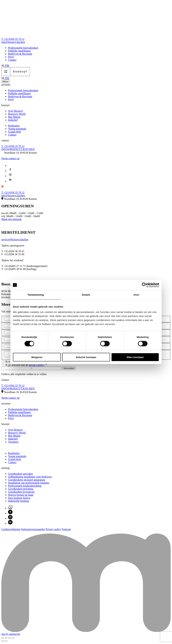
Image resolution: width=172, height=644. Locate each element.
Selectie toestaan (86, 357)
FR (7, 66)
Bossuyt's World (17, 114)
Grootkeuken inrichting (21, 490)
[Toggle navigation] (5, 82)
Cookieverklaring (11, 530)
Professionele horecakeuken (23, 48)
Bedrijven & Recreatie (20, 54)
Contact (12, 60)
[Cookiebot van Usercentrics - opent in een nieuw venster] (144, 285)
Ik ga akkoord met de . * (26, 366)
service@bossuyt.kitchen (15, 239)
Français (67, 530)
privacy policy (37, 366)
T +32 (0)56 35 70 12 (13, 39)
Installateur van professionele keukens (29, 484)
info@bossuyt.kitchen (13, 42)
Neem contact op (10, 158)
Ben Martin (14, 117)
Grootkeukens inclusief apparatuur (27, 481)
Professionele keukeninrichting (25, 487)
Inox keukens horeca (19, 499)
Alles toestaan (135, 357)
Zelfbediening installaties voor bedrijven (30, 478)
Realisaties (14, 126)
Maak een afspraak (12, 219)
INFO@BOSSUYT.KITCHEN (18, 149)
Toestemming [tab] (36, 295)
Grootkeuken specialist (20, 475)
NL (3, 66)
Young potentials (17, 129)
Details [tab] (86, 295)
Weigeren (37, 357)
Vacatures (13, 443)
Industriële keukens (19, 502)
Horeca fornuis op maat (21, 496)
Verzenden (69, 369)
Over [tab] (136, 295)
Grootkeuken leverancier (21, 493)
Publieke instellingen (19, 51)
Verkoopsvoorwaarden (33, 530)
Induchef (13, 120)
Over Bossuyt (15, 111)
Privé (11, 57)
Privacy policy (53, 530)
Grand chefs (15, 132)
